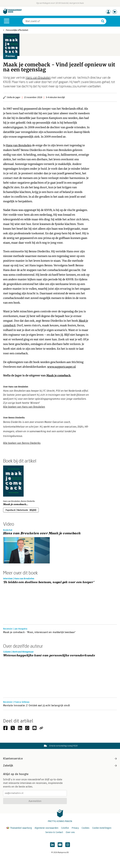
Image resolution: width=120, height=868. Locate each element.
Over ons (70, 832)
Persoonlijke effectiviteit (17, 30)
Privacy (75, 828)
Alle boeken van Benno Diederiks (22, 443)
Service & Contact (54, 832)
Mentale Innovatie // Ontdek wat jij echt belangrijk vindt (37, 705)
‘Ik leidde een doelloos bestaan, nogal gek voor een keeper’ (49, 582)
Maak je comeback (58, 375)
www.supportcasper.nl (61, 367)
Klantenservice (60, 759)
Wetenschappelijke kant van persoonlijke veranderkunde (49, 656)
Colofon (65, 828)
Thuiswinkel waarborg (20, 828)
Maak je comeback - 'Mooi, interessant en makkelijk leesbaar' (39, 632)
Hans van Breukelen (38, 77)
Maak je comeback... (16, 504)
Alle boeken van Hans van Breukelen (24, 407)
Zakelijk (60, 766)
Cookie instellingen (102, 828)
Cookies (85, 828)
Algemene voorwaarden (46, 828)
